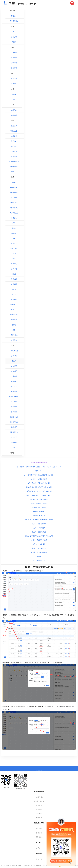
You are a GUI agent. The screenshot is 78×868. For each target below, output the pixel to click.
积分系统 (39, 818)
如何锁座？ (39, 556)
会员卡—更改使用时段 (39, 524)
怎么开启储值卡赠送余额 (39, 463)
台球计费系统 (39, 797)
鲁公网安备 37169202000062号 (68, 866)
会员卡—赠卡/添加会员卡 (39, 552)
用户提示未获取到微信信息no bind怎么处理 (39, 520)
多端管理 (39, 833)
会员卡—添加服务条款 (39, 548)
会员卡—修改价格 (39, 512)
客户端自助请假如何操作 (39, 503)
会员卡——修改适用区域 (39, 479)
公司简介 (39, 848)
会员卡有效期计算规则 (39, 507)
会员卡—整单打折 (39, 516)
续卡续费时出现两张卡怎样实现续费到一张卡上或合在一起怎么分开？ (39, 467)
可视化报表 (39, 837)
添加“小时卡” (39, 471)
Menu (73, 2)
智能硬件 (39, 805)
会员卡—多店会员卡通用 (39, 540)
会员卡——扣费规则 (39, 544)
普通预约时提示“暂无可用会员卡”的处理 (39, 491)
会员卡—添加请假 (39, 528)
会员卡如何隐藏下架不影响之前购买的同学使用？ (39, 475)
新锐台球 (39, 859)
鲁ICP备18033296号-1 (50, 866)
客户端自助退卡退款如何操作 (39, 499)
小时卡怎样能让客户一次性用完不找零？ (39, 495)
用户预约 (39, 829)
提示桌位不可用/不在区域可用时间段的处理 (39, 536)
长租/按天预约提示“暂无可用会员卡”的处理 (39, 487)
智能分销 (39, 809)
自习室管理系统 (39, 801)
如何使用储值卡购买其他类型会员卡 (39, 483)
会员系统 (39, 813)
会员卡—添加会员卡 (39, 560)
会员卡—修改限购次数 (39, 532)
